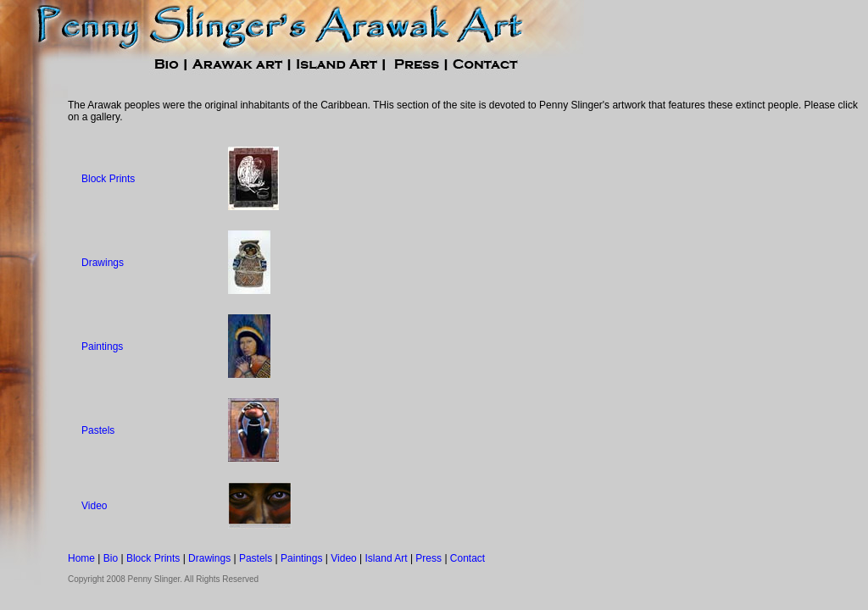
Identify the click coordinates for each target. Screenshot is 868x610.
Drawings (103, 263)
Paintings (102, 347)
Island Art (387, 558)
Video (94, 506)
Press (428, 558)
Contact (467, 558)
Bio (111, 558)
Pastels (98, 430)
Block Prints (108, 179)
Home (81, 558)
